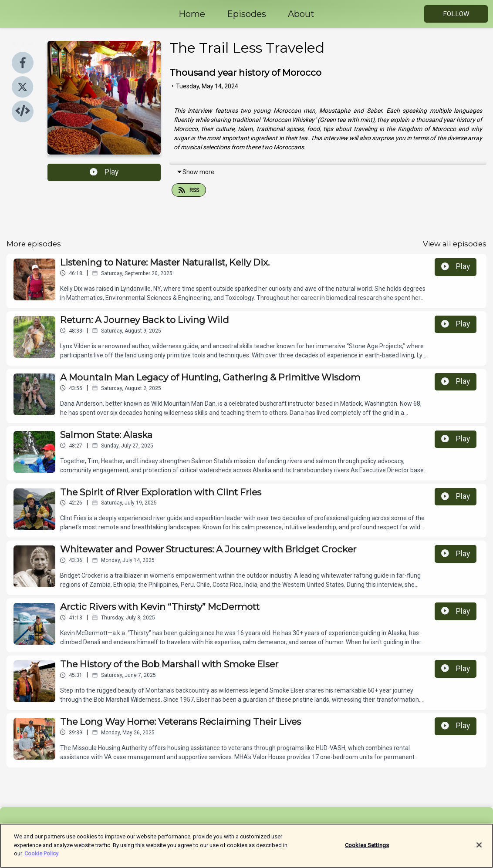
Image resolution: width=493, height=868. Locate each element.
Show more (195, 172)
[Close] (479, 850)
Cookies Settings (367, 850)
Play (104, 172)
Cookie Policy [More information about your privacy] (41, 859)
